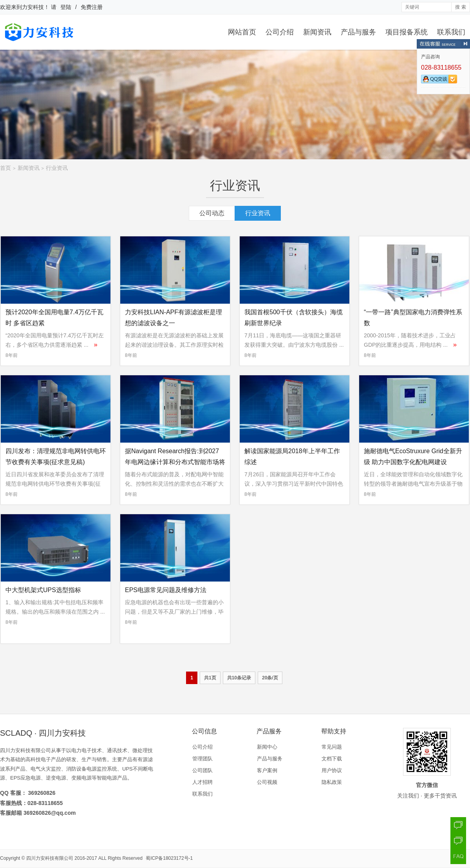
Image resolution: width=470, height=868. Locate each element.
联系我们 (451, 32)
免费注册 (92, 7)
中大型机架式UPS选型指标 (43, 590)
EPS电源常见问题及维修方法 (166, 590)
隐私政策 (332, 782)
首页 (5, 168)
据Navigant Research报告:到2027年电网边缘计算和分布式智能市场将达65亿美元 (175, 462)
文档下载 (332, 759)
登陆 (66, 7)
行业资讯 (57, 168)
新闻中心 (267, 747)
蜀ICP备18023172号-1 (169, 858)
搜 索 (460, 7)
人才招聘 (202, 782)
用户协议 (332, 770)
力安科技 (33, 7)
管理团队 (202, 759)
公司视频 (267, 782)
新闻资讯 (317, 32)
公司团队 (202, 770)
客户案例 (267, 770)
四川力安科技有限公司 (50, 858)
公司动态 (212, 213)
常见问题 (332, 747)
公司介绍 (280, 32)
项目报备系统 (407, 32)
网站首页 (242, 32)
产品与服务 (358, 32)
